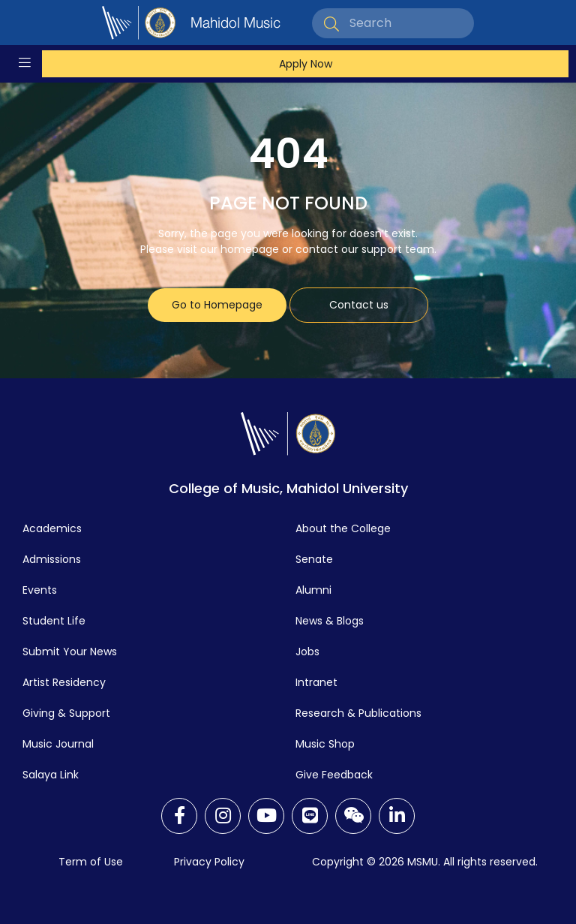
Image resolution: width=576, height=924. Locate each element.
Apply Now (306, 64)
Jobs (307, 652)
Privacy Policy (209, 862)
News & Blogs (330, 621)
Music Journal (58, 744)
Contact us (359, 305)
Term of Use (91, 862)
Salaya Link (51, 775)
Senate (314, 559)
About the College (343, 528)
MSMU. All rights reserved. (472, 862)
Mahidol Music (235, 23)
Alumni (313, 590)
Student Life (54, 621)
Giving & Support (66, 713)
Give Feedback (334, 775)
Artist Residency (64, 682)
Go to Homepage (217, 305)
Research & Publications (358, 713)
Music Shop (325, 744)
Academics (52, 528)
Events (40, 590)
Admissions (52, 559)
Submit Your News (70, 652)
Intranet (316, 682)
